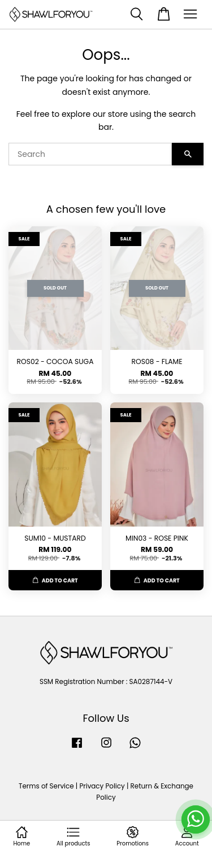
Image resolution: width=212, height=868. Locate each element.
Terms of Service (46, 786)
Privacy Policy (102, 786)
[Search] (90, 154)
